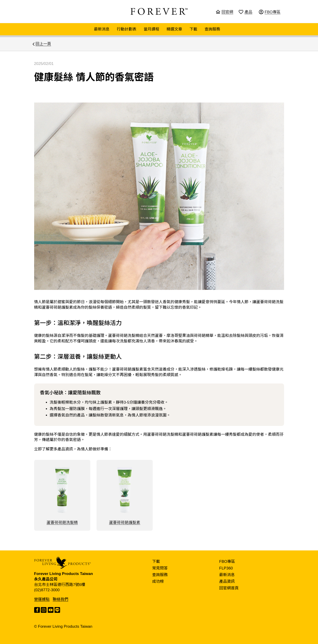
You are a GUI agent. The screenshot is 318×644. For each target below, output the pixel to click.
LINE (57, 610)
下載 (193, 29)
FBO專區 (227, 562)
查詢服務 (212, 29)
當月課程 (152, 29)
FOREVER (159, 11)
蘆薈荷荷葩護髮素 (125, 495)
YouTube (51, 610)
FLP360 (226, 568)
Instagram (44, 610)
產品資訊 (227, 582)
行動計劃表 (127, 29)
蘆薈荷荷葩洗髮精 (62, 495)
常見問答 (160, 568)
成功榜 (158, 582)
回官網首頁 (229, 588)
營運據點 (42, 599)
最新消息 (102, 29)
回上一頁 (43, 44)
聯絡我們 (61, 599)
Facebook (37, 610)
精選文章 (174, 29)
